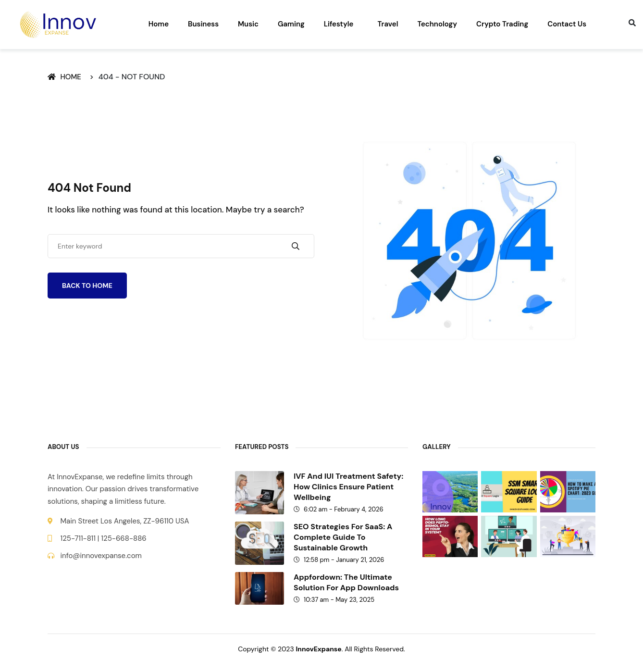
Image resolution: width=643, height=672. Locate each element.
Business (203, 24)
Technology (437, 24)
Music (248, 24)
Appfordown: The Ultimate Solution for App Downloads (346, 582)
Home (159, 24)
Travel (388, 24)
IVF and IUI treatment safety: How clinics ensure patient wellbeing (348, 487)
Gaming (291, 24)
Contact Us (567, 24)
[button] (341, 24)
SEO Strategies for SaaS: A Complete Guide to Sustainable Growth (343, 537)
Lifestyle (339, 24)
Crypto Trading (502, 24)
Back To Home (87, 286)
